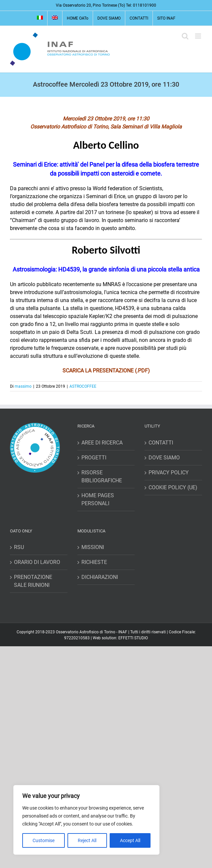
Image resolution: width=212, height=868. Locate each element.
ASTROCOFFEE (83, 386)
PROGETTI (94, 458)
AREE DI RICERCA (102, 443)
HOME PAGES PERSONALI (98, 499)
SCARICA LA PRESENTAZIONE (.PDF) (106, 371)
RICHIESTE (94, 562)
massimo (23, 386)
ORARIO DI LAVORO (37, 562)
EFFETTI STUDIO (133, 638)
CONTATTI (161, 443)
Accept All (130, 840)
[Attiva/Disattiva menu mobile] (199, 36)
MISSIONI (93, 547)
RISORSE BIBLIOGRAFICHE (102, 476)
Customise (44, 840)
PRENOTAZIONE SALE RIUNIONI (33, 581)
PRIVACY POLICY (169, 473)
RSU (19, 547)
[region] (86, 820)
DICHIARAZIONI (100, 577)
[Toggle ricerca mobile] (185, 36)
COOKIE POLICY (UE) (173, 487)
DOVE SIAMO (164, 458)
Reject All (87, 840)
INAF (123, 632)
